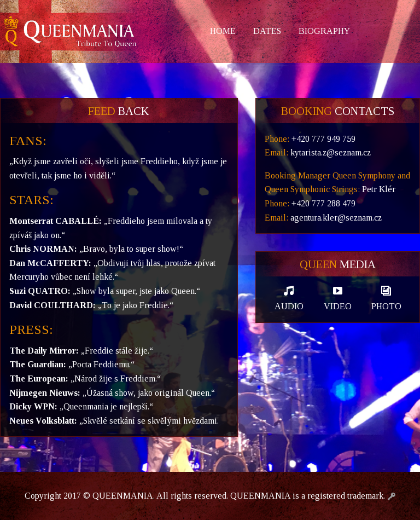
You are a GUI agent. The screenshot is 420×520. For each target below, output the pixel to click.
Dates (267, 31)
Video (338, 298)
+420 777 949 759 (323, 139)
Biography (324, 31)
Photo (386, 298)
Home (223, 31)
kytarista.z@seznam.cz (331, 152)
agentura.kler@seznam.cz (336, 218)
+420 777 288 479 (323, 203)
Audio (289, 298)
